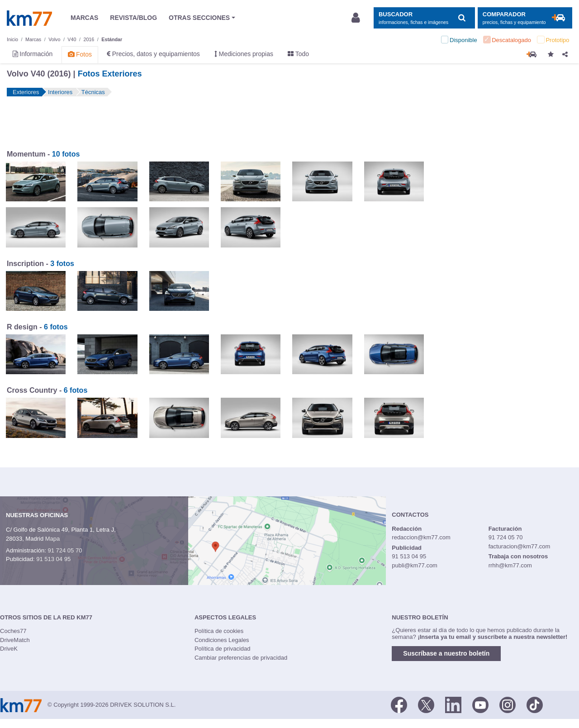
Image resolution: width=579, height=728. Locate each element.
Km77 (29, 18)
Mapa (53, 539)
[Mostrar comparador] (525, 18)
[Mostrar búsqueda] (424, 18)
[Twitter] (426, 704)
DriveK (9, 649)
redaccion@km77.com (421, 537)
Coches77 (13, 631)
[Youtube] (480, 704)
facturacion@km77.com (520, 546)
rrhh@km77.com (510, 565)
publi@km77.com (415, 565)
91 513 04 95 (53, 559)
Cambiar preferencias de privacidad (241, 658)
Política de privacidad (223, 649)
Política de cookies (219, 631)
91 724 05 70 (65, 550)
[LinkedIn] (453, 704)
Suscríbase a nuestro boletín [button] (446, 653)
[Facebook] (399, 704)
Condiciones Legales (222, 640)
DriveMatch (15, 640)
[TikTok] (535, 704)
